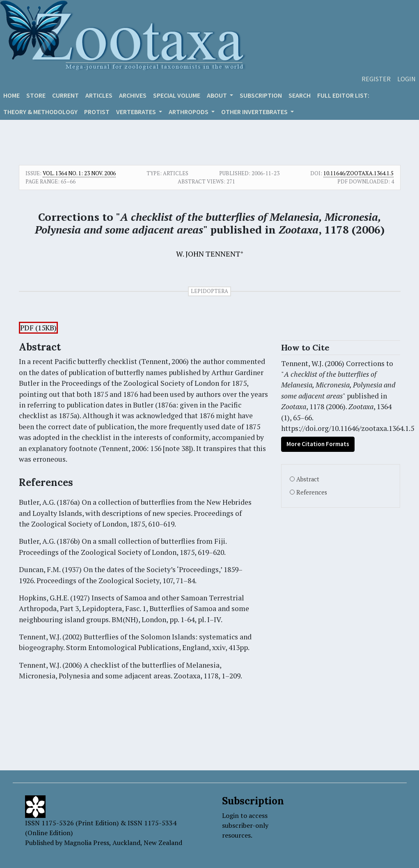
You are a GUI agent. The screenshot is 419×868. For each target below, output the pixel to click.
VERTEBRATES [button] (137, 112)
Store (36, 95)
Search (300, 95)
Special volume (177, 95)
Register (376, 79)
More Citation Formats (318, 444)
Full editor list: (343, 95)
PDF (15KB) (38, 328)
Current (65, 95)
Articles (99, 95)
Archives (133, 95)
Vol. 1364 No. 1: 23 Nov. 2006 (79, 173)
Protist (97, 112)
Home (11, 95)
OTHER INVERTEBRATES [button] (255, 112)
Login (406, 79)
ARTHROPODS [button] (189, 112)
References (312, 492)
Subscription (261, 95)
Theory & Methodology (40, 112)
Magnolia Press (87, 843)
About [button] (218, 95)
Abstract (308, 479)
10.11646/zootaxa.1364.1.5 (358, 173)
